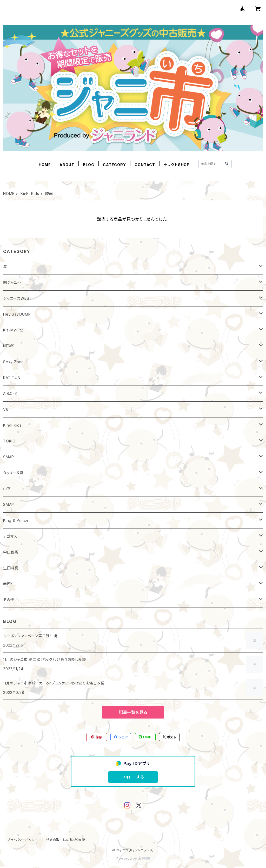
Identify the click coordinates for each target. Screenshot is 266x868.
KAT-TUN (12, 378)
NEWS (9, 346)
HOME (45, 165)
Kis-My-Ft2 (13, 330)
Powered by (133, 859)
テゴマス (10, 536)
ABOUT (67, 165)
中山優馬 (11, 552)
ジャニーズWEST (18, 298)
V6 (6, 409)
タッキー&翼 (13, 473)
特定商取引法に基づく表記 (66, 840)
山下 (7, 489)
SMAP (9, 457)
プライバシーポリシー (23, 840)
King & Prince (16, 520)
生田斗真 (11, 568)
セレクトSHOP (177, 165)
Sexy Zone (14, 362)
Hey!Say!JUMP (17, 314)
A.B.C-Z (10, 393)
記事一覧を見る (133, 712)
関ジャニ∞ (12, 282)
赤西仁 (9, 584)
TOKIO (9, 441)
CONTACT (145, 165)
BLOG (88, 165)
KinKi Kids (30, 194)
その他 (9, 600)
